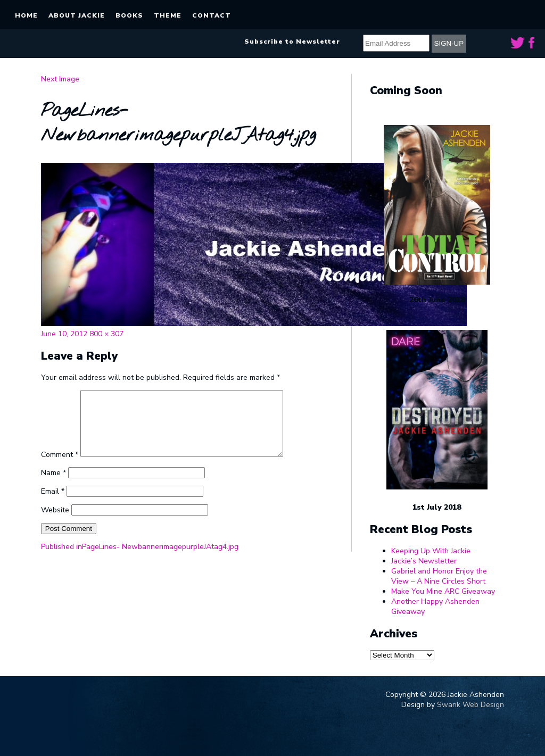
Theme (168, 15)
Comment (60, 467)
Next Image (60, 79)
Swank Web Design (470, 705)
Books (129, 15)
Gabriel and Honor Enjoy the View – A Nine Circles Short (439, 576)
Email (53, 504)
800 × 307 (106, 334)
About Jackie (77, 15)
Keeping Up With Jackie (431, 551)
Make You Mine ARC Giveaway (443, 591)
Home (26, 15)
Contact (212, 15)
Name (53, 485)
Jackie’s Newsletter (424, 561)
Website (55, 523)
